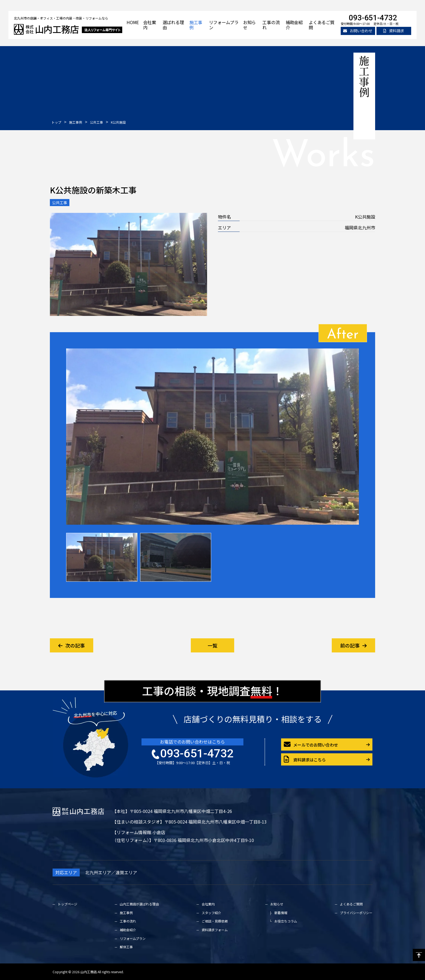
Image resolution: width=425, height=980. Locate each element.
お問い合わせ (358, 31)
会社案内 (149, 25)
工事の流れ (271, 25)
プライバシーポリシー (356, 913)
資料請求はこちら (305, 759)
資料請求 (394, 31)
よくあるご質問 (321, 25)
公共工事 (60, 203)
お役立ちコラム (286, 921)
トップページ (67, 904)
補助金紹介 (294, 25)
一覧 (212, 645)
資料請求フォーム (215, 930)
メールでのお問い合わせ (311, 744)
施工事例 (196, 25)
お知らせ (249, 25)
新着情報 (281, 913)
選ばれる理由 (173, 25)
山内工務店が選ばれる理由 (139, 904)
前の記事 (353, 645)
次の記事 (72, 645)
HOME (133, 22)
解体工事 (126, 947)
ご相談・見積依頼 (215, 921)
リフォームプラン (224, 25)
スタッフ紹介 (211, 913)
